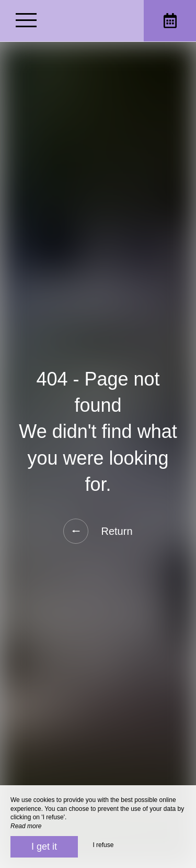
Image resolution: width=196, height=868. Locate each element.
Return (98, 531)
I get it (44, 847)
